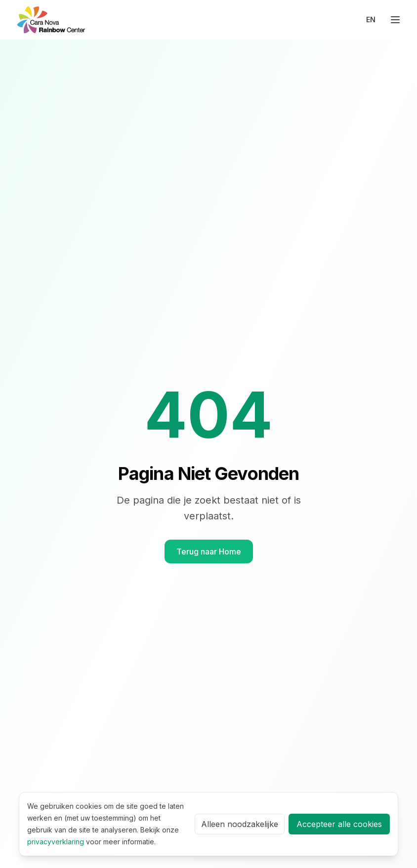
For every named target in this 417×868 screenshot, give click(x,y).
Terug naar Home (209, 552)
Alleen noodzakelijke (240, 824)
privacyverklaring (56, 842)
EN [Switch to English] (371, 20)
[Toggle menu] (395, 20)
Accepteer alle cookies (339, 824)
